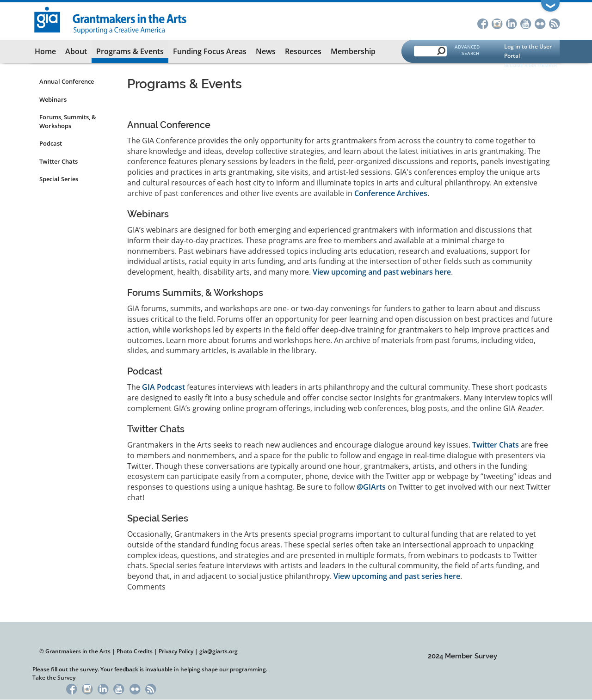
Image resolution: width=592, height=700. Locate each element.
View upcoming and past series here (397, 576)
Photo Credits (135, 651)
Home (45, 51)
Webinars (53, 99)
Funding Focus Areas (210, 51)
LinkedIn (511, 23)
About (76, 51)
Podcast (51, 143)
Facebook (483, 23)
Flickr (540, 23)
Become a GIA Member (530, 65)
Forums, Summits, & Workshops (68, 121)
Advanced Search (467, 50)
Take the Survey (54, 678)
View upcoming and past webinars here (382, 272)
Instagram (497, 23)
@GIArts (371, 487)
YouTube (526, 23)
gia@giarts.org (219, 651)
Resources (303, 51)
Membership (353, 51)
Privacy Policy (176, 651)
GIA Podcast (163, 387)
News (266, 51)
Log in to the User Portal (528, 51)
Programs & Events (130, 51)
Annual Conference (67, 81)
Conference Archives (391, 193)
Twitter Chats (59, 161)
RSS (554, 23)
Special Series (59, 179)
